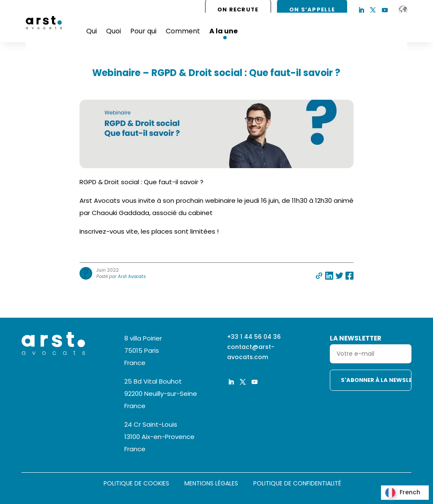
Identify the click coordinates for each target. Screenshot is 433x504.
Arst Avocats (132, 277)
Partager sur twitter (339, 276)
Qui (92, 31)
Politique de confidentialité (297, 484)
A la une (223, 31)
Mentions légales (211, 484)
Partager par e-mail (319, 276)
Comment (183, 31)
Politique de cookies (136, 484)
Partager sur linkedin (329, 276)
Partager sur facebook (349, 276)
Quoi (114, 31)
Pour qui (143, 31)
